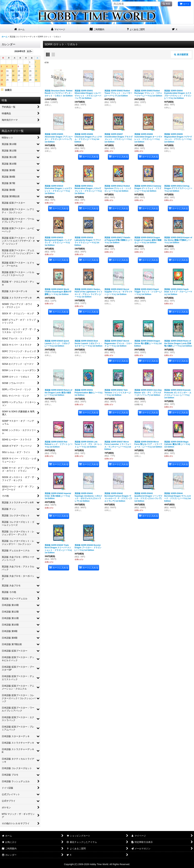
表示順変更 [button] (181, 55)
